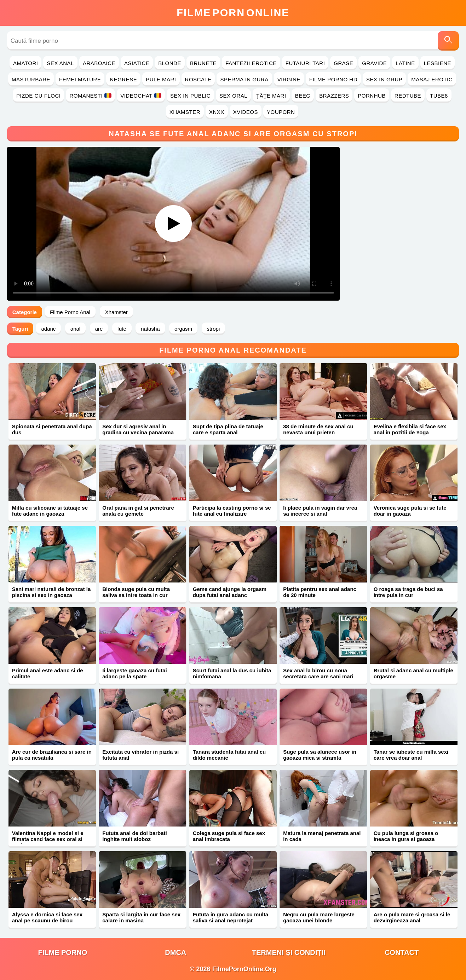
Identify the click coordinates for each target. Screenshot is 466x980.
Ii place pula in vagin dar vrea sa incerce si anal (320, 511)
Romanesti (90, 96)
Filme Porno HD (333, 79)
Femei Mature (80, 79)
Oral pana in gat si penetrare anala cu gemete (138, 511)
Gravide (374, 63)
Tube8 (439, 96)
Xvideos (246, 112)
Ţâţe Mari (271, 96)
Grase (343, 63)
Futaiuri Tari (305, 63)
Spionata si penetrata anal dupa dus (52, 429)
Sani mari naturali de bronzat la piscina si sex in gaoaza (51, 592)
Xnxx (217, 112)
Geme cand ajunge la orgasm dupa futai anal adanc (230, 592)
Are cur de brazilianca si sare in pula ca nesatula (52, 755)
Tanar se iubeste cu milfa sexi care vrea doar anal (411, 755)
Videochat (141, 96)
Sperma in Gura (244, 79)
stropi (214, 329)
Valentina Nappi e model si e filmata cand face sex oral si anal (48, 839)
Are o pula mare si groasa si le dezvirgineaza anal (412, 917)
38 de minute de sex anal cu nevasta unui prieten (318, 429)
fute (122, 329)
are (99, 329)
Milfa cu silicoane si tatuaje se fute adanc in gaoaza (50, 511)
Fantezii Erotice (251, 63)
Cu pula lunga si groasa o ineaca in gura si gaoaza (406, 836)
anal (75, 329)
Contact (402, 952)
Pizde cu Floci (38, 96)
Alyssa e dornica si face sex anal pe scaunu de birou (47, 917)
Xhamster (185, 112)
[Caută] (448, 41)
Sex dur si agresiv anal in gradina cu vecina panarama (138, 429)
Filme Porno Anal (70, 312)
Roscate (198, 79)
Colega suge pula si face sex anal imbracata (229, 836)
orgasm (183, 329)
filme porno (62, 952)
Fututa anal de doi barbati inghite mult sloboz (135, 836)
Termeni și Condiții (289, 952)
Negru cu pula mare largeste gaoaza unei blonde (319, 917)
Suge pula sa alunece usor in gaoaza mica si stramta (320, 755)
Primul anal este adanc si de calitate (48, 673)
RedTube (408, 96)
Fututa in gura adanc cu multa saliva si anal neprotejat (231, 917)
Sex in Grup (384, 79)
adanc (48, 329)
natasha (150, 329)
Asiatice (137, 63)
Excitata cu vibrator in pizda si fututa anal (140, 755)
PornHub (372, 96)
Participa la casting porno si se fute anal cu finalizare (232, 511)
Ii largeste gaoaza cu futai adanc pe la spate (135, 673)
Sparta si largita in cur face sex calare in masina (141, 917)
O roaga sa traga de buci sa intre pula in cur (408, 592)
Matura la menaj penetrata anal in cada (322, 836)
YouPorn (281, 112)
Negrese (123, 79)
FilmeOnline (233, 13)
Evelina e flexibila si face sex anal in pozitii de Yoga (410, 429)
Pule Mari (161, 79)
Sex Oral (233, 96)
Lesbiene (438, 63)
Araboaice (99, 63)
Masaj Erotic (432, 79)
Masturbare (31, 79)
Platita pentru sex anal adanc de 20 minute (320, 592)
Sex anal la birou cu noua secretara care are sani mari (318, 673)
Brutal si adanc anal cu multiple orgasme (413, 673)
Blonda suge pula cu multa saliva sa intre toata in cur (136, 592)
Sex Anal (60, 63)
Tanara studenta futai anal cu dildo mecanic (229, 755)
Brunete (203, 63)
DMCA (176, 952)
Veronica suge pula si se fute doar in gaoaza (410, 511)
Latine (405, 63)
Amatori (25, 63)
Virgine (289, 79)
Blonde (170, 63)
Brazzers (334, 96)
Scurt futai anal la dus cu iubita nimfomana (232, 673)
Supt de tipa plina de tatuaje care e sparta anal (228, 429)
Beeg (303, 96)
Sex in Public (190, 96)
